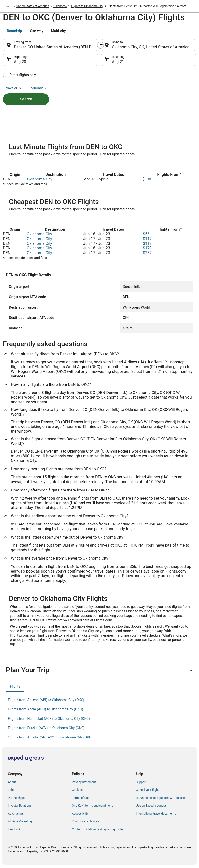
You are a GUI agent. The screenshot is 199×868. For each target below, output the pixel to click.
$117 (147, 239)
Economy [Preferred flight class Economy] (38, 88)
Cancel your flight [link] (147, 790)
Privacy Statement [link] (84, 782)
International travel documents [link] (156, 814)
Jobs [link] (11, 790)
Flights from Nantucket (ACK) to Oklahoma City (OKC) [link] (49, 719)
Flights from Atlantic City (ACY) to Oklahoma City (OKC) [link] (50, 737)
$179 (147, 248)
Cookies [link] (77, 790)
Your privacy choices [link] (85, 821)
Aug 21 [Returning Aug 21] (118, 62)
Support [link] (141, 782)
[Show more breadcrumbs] (7, 6)
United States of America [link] (33, 6)
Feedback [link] (14, 829)
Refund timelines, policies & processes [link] (161, 798)
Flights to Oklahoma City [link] (87, 6)
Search (26, 99)
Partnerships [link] (16, 798)
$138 (147, 179)
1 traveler (13, 88)
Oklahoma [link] (60, 6)
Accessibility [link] (80, 814)
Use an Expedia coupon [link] (151, 806)
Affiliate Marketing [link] (20, 821)
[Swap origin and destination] (100, 45)
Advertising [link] (15, 814)
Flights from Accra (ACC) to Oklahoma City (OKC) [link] (45, 709)
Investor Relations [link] (20, 806)
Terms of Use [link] (81, 798)
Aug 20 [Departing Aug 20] (20, 62)
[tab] (14, 31)
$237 (147, 253)
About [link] (12, 782)
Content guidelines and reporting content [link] (99, 829)
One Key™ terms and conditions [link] (92, 806)
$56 (146, 234)
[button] (99, 670)
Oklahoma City (40, 179)
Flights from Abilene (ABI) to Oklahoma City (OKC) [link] (46, 700)
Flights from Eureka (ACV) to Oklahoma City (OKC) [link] (46, 728)
